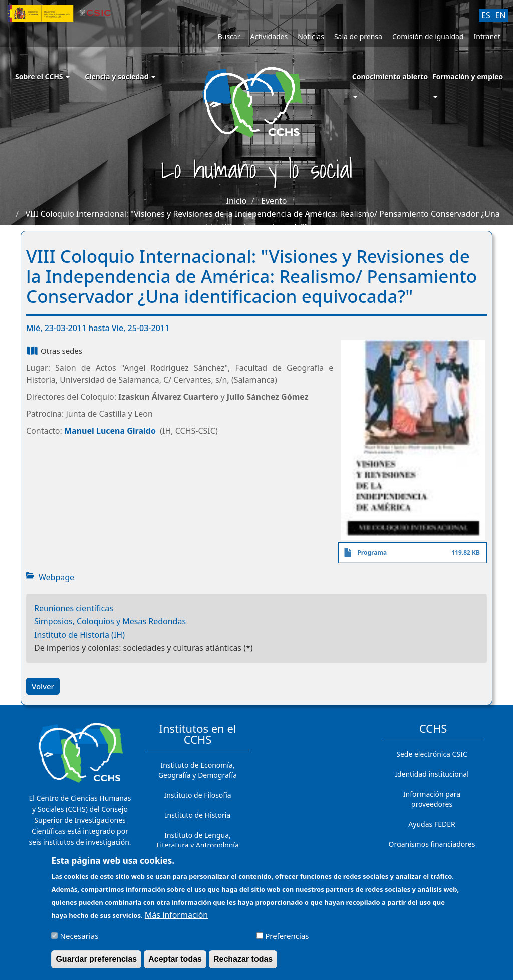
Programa (372, 553)
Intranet (487, 36)
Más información (176, 919)
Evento (274, 201)
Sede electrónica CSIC (432, 754)
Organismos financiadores (432, 844)
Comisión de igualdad (428, 36)
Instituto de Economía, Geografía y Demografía (198, 770)
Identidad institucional (432, 774)
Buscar (229, 36)
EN (501, 15)
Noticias (311, 36)
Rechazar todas (243, 963)
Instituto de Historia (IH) (79, 635)
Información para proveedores (432, 799)
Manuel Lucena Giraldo (110, 431)
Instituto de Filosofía (197, 795)
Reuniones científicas (74, 608)
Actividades (269, 36)
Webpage (56, 577)
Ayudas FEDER (432, 824)
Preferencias (287, 940)
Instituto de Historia (198, 815)
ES (486, 15)
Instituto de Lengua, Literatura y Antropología (198, 840)
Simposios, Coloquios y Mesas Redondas (110, 621)
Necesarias (79, 940)
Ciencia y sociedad (120, 76)
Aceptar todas (175, 963)
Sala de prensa (358, 36)
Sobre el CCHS (42, 76)
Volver (43, 686)
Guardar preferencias (96, 963)
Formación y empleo (468, 76)
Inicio (237, 201)
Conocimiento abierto (390, 76)
